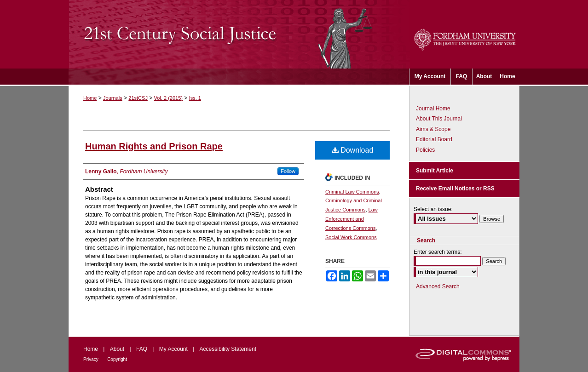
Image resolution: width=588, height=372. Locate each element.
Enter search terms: (438, 252)
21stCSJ (138, 98)
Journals (113, 98)
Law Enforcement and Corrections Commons (352, 219)
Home (90, 98)
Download (353, 150)
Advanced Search (438, 286)
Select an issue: (433, 209)
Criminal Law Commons (352, 192)
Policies (425, 150)
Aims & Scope (433, 129)
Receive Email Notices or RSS (455, 189)
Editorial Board (434, 139)
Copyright (117, 359)
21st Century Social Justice (239, 34)
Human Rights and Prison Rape (154, 146)
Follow (288, 171)
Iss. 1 (195, 98)
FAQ (142, 349)
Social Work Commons (351, 237)
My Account (173, 349)
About (117, 349)
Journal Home (433, 109)
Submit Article (435, 171)
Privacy (91, 359)
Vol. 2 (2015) (168, 98)
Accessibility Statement (228, 349)
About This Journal (439, 119)
